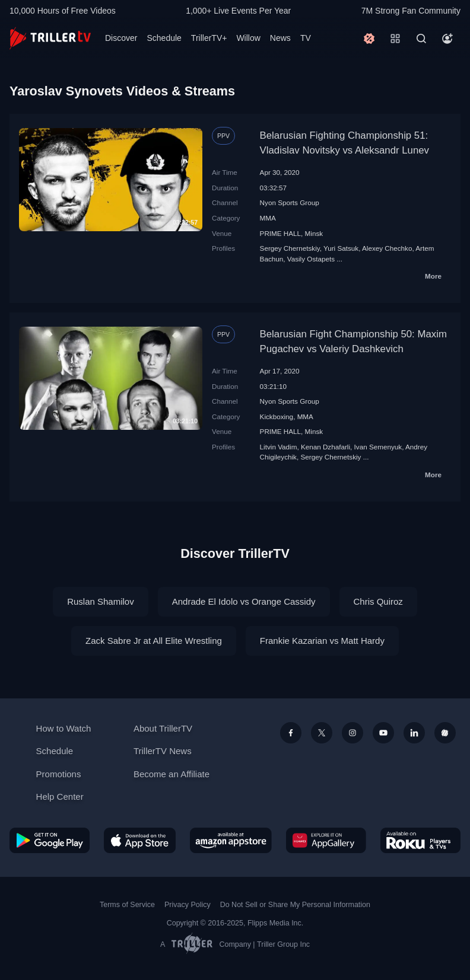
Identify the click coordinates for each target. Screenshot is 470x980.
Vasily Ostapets (311, 259)
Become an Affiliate (172, 774)
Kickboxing (277, 416)
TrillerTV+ (209, 38)
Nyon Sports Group (290, 202)
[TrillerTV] (50, 38)
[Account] (447, 39)
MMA (268, 218)
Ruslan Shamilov (101, 601)
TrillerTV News (163, 751)
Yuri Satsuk (341, 248)
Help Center (60, 797)
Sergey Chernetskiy (290, 248)
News (280, 38)
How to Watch (64, 728)
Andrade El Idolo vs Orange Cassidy (244, 601)
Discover (121, 38)
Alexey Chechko (387, 248)
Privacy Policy (188, 905)
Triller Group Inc (283, 944)
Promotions (59, 774)
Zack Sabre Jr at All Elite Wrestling (154, 641)
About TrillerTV (163, 728)
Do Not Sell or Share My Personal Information (295, 905)
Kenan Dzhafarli (325, 447)
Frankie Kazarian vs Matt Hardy (322, 641)
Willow (248, 38)
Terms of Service (127, 905)
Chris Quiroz (378, 601)
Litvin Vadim (279, 447)
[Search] (421, 39)
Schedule (164, 38)
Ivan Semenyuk (378, 447)
